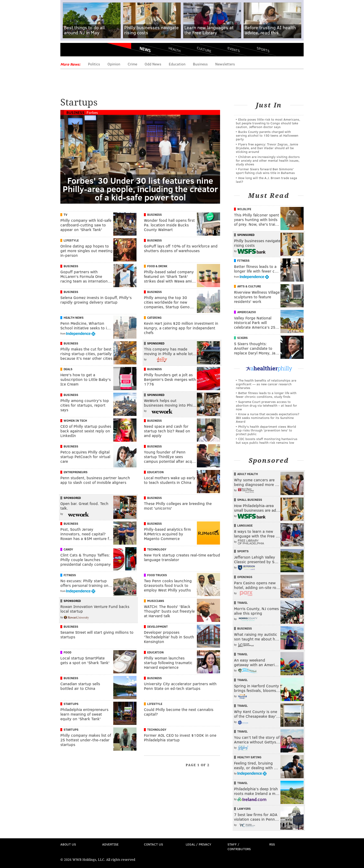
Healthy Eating (249, 757)
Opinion (114, 64)
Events (234, 49)
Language (245, 525)
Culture (204, 49)
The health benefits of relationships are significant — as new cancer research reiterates (266, 384)
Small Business (250, 500)
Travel (242, 603)
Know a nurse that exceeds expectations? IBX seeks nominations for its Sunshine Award (268, 418)
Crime (132, 64)
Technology (157, 549)
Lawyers (244, 809)
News (145, 49)
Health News (74, 318)
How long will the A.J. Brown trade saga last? (266, 180)
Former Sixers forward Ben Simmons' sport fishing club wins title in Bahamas (265, 171)
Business (200, 64)
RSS (272, 844)
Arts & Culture (249, 286)
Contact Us (153, 844)
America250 (247, 312)
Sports (263, 49)
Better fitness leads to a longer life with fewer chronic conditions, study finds (266, 395)
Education (177, 64)
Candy (68, 549)
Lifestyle (71, 240)
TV (65, 215)
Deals (68, 369)
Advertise (110, 844)
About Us (68, 844)
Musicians (156, 601)
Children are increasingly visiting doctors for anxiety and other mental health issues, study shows (268, 160)
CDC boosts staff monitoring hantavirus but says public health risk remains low (267, 441)
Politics (94, 64)
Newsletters (225, 64)
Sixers (242, 338)
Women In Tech (75, 421)
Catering (154, 318)
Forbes (92, 112)
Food (67, 652)
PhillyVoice (92, 51)
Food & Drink (157, 266)
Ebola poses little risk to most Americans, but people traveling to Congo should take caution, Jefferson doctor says (268, 123)
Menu (68, 51)
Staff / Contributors (239, 847)
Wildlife (244, 209)
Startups (71, 704)
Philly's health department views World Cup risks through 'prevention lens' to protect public (266, 430)
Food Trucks (157, 575)
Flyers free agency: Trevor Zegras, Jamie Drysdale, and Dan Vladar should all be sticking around (267, 148)
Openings (245, 577)
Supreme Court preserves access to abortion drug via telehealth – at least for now (266, 405)
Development (158, 627)
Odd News (153, 64)
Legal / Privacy (198, 844)
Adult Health (248, 474)
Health (175, 49)
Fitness (70, 575)
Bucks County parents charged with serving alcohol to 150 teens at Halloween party (267, 135)
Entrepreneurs (76, 472)
